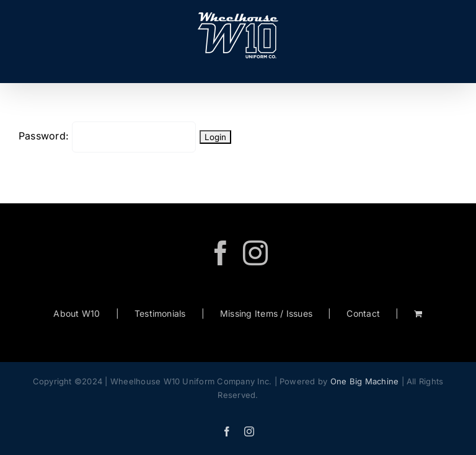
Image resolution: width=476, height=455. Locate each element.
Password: (107, 136)
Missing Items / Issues (266, 313)
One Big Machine (365, 381)
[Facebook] (221, 253)
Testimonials (160, 313)
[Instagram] (255, 253)
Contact (363, 313)
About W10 (77, 313)
